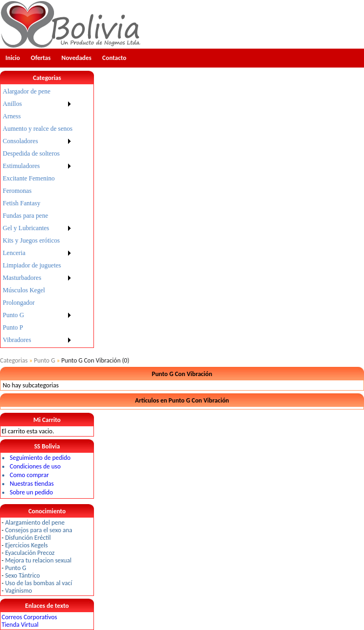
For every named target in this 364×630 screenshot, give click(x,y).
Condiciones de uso (35, 466)
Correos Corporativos (29, 617)
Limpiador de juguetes (32, 265)
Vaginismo (18, 591)
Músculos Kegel (24, 290)
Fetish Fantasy (22, 203)
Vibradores (17, 340)
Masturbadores (22, 278)
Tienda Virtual (20, 625)
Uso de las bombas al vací (38, 583)
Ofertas (41, 58)
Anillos (12, 104)
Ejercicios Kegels (26, 545)
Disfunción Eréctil (28, 538)
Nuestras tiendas (32, 484)
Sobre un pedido (31, 492)
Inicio (13, 58)
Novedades (77, 58)
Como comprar (29, 475)
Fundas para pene (25, 216)
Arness (12, 116)
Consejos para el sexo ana (38, 530)
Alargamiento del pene (35, 522)
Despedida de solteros (31, 153)
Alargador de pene (26, 91)
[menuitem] (38, 92)
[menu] (38, 216)
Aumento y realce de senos (38, 129)
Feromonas (17, 191)
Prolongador (19, 303)
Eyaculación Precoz (30, 553)
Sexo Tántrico (22, 575)
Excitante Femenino (29, 178)
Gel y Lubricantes (26, 228)
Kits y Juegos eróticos (31, 240)
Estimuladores (21, 166)
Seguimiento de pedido (40, 458)
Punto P (13, 327)
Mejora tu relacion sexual (38, 560)
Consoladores (20, 141)
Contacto (114, 58)
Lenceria (14, 253)
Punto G (14, 315)
